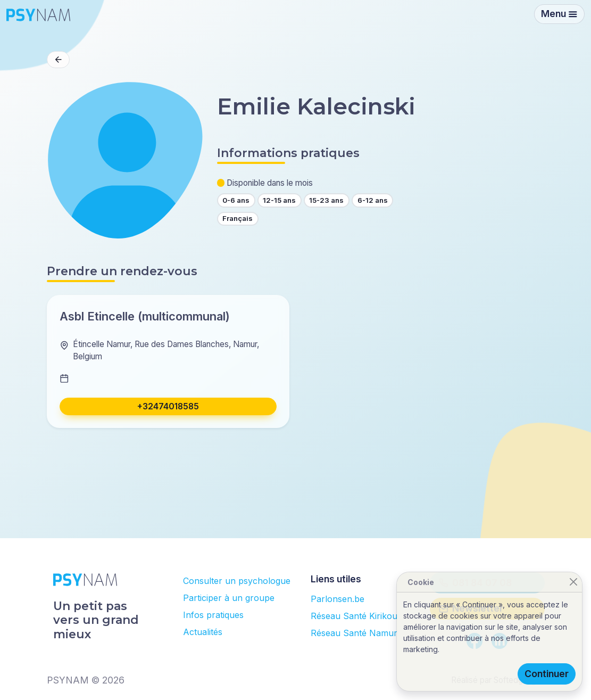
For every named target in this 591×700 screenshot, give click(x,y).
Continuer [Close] (547, 674)
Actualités (203, 632)
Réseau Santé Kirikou (354, 616)
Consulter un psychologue (237, 581)
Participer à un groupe (229, 598)
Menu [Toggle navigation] (559, 14)
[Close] (573, 582)
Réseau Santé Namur (354, 633)
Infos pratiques (213, 615)
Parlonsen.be (338, 599)
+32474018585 (168, 406)
